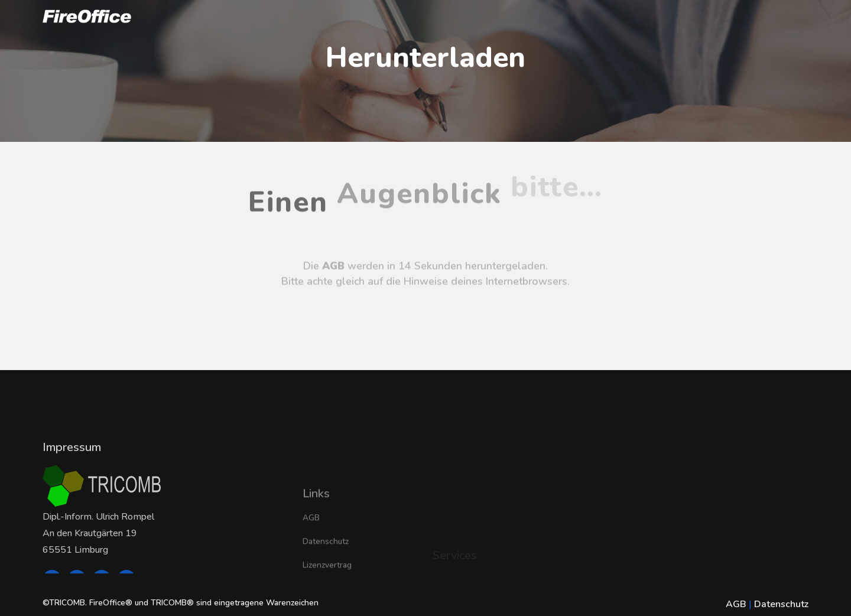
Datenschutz (326, 569)
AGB (311, 545)
